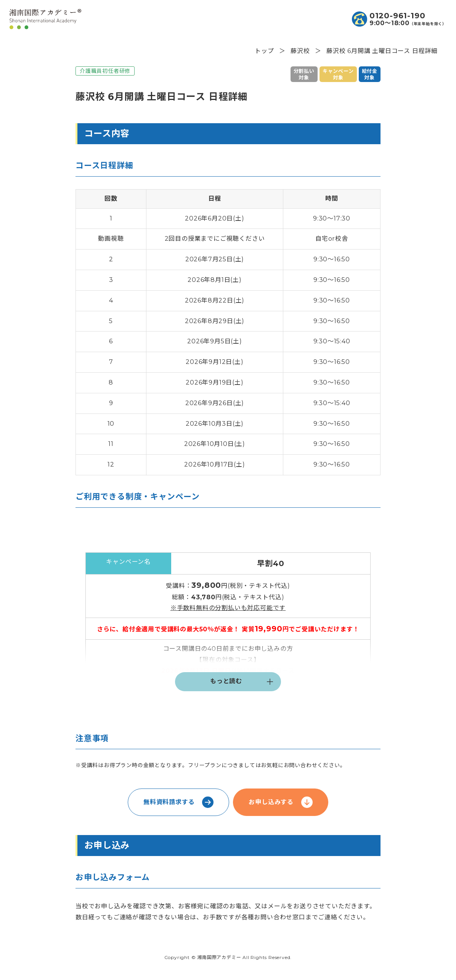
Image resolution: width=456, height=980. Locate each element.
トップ (264, 51)
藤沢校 (300, 51)
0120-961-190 (397, 16)
